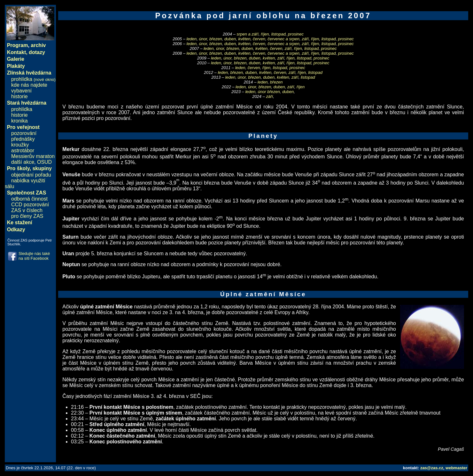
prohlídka (33, 79)
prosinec (296, 34)
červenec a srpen (283, 39)
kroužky (20, 145)
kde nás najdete (29, 85)
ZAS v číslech (27, 210)
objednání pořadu (31, 175)
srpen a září (248, 34)
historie (19, 96)
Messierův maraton (33, 156)
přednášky (23, 139)
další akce (23, 162)
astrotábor (23, 151)
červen (259, 39)
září (305, 39)
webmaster (456, 468)
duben (230, 39)
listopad (279, 34)
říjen (265, 34)
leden (192, 39)
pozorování (24, 133)
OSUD (44, 162)
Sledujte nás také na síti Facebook (34, 256)
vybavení (21, 91)
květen (244, 39)
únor (203, 39)
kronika (19, 121)
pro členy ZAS (27, 216)
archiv (38, 45)
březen (216, 39)
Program (18, 45)
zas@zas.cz (432, 468)
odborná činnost (29, 199)
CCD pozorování (30, 205)
